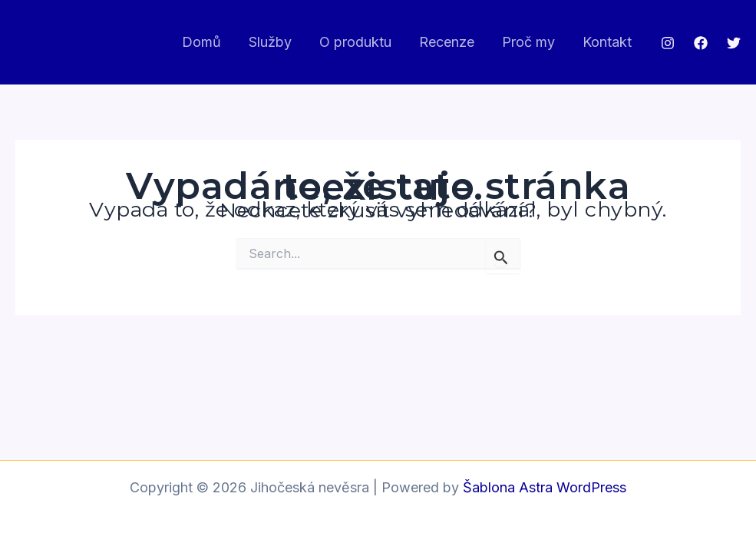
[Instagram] (668, 43)
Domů (201, 42)
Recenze (447, 42)
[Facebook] (701, 43)
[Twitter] (734, 43)
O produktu (355, 42)
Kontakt (607, 42)
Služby (270, 42)
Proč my (528, 42)
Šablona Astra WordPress (545, 487)
